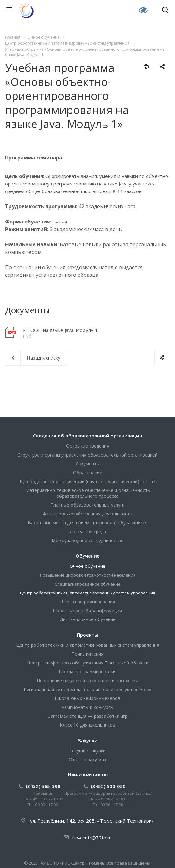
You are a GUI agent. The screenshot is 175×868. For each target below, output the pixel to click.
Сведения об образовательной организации (88, 436)
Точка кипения (88, 654)
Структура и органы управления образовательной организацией (87, 455)
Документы (87, 464)
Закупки (88, 740)
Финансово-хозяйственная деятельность (87, 514)
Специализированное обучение (88, 584)
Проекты (87, 635)
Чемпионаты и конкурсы (87, 707)
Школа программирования (88, 602)
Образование (88, 473)
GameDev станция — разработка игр (87, 716)
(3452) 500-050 (108, 786)
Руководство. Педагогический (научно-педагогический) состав (87, 481)
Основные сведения (88, 446)
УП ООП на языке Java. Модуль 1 (60, 330)
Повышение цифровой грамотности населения (88, 575)
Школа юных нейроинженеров (87, 698)
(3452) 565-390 (43, 786)
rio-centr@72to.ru (92, 838)
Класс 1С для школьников (87, 725)
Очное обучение (87, 566)
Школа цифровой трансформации (87, 611)
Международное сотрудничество (88, 540)
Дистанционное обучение (88, 619)
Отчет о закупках (87, 759)
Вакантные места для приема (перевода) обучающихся (88, 523)
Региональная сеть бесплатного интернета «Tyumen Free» (87, 689)
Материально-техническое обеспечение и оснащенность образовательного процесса (88, 493)
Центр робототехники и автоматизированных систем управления (87, 593)
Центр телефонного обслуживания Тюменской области (88, 663)
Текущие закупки (87, 751)
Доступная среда (88, 531)
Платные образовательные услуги (87, 505)
